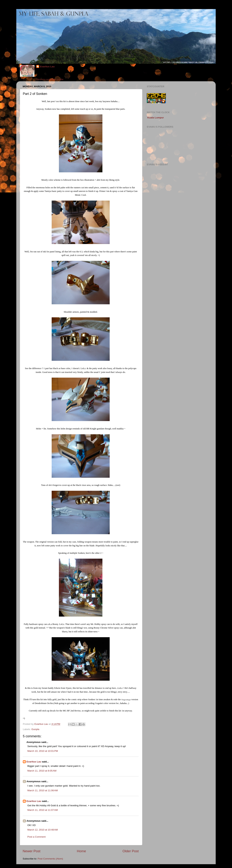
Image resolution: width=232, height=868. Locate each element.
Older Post (131, 851)
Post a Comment (37, 837)
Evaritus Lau (47, 67)
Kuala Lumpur (156, 118)
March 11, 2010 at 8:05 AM (42, 771)
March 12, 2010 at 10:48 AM (43, 830)
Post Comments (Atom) (50, 859)
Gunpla (35, 729)
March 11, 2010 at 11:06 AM (43, 790)
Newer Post (32, 851)
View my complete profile (50, 79)
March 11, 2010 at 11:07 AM (43, 810)
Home (81, 851)
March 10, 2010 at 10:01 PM (43, 751)
